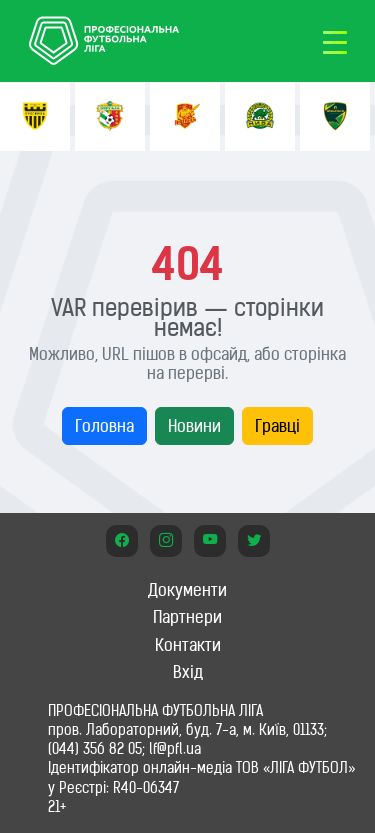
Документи (187, 590)
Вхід (188, 672)
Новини (194, 426)
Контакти (188, 645)
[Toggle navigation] (335, 41)
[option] (35, 116)
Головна (104, 426)
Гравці (277, 426)
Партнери (187, 617)
